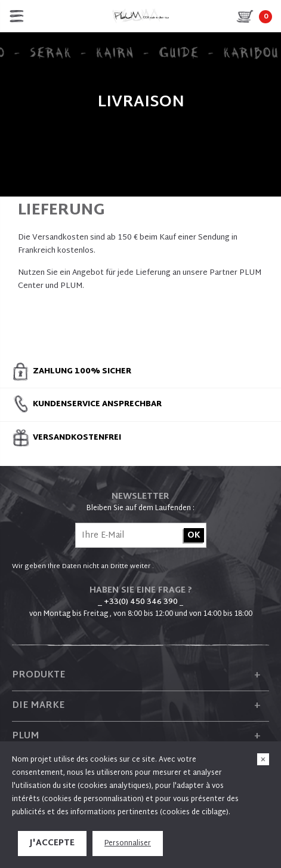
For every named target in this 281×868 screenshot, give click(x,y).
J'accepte (52, 843)
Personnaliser (128, 844)
